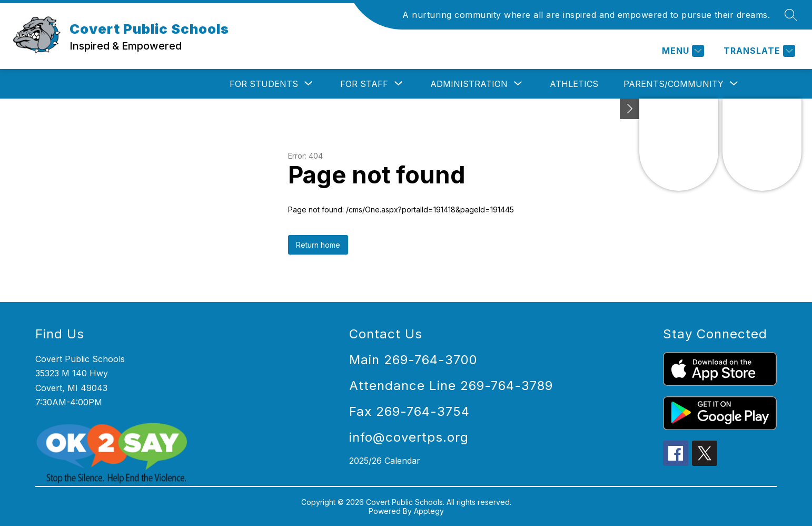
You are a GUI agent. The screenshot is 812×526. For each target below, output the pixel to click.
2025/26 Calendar (385, 461)
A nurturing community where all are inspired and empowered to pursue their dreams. (586, 15)
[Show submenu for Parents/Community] (674, 84)
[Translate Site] (758, 51)
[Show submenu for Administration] (469, 84)
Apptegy (429, 511)
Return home (318, 245)
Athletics (574, 84)
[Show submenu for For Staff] (364, 84)
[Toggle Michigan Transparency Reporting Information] (630, 109)
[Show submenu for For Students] (264, 84)
